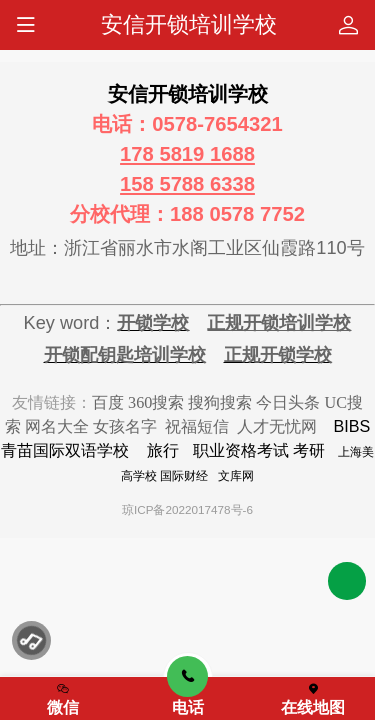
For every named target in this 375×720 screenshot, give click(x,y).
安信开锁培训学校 (189, 24)
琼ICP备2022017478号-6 (187, 509)
